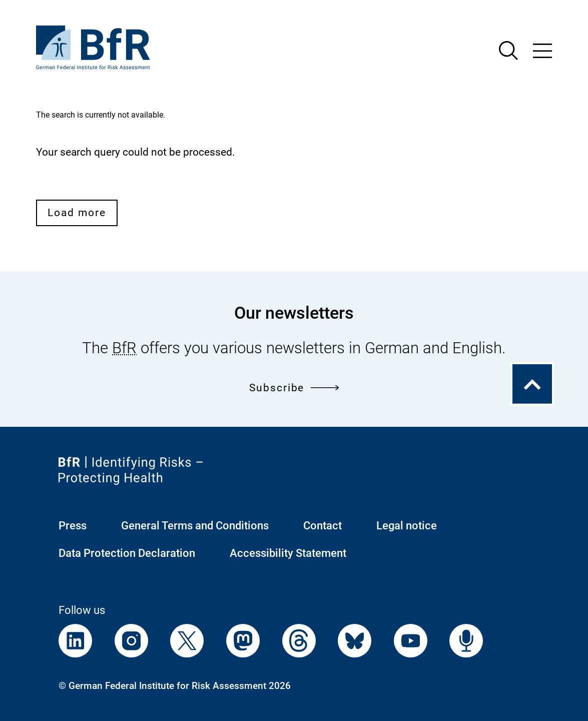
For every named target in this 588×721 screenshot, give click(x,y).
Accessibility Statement (288, 553)
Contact (323, 526)
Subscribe (294, 388)
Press (73, 526)
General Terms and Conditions (195, 526)
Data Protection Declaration (127, 553)
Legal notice (407, 526)
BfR (124, 348)
